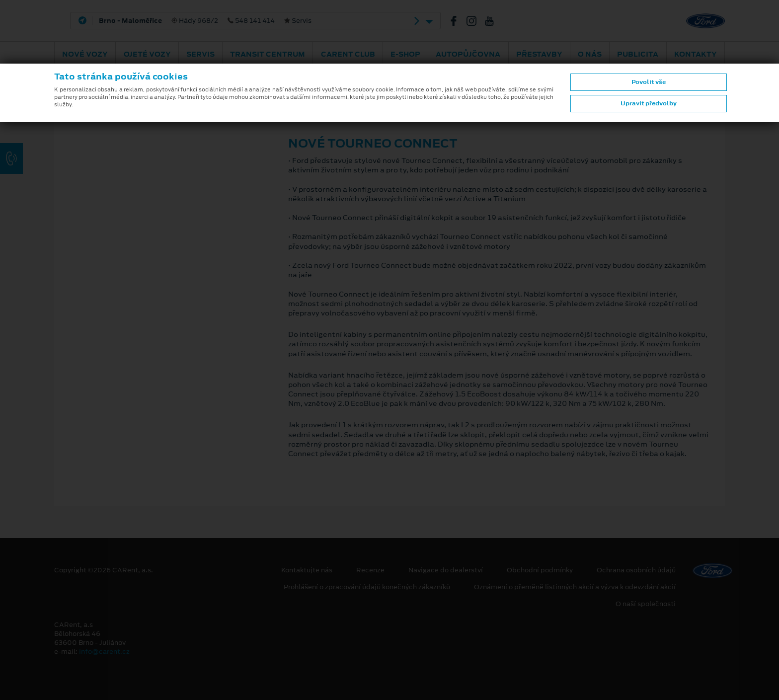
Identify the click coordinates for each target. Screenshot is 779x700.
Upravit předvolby (649, 103)
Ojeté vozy (147, 54)
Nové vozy (85, 54)
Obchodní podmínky (540, 570)
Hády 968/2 (205, 21)
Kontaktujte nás (307, 570)
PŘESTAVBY (539, 54)
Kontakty (696, 54)
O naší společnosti (646, 604)
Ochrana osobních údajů (636, 570)
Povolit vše (649, 82)
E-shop (405, 54)
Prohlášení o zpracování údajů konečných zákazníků (367, 587)
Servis (200, 54)
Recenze (370, 570)
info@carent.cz (104, 652)
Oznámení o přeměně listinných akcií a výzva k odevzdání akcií (575, 587)
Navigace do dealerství (446, 570)
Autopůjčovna (468, 54)
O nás (590, 54)
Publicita (638, 54)
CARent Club (348, 54)
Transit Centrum (268, 54)
